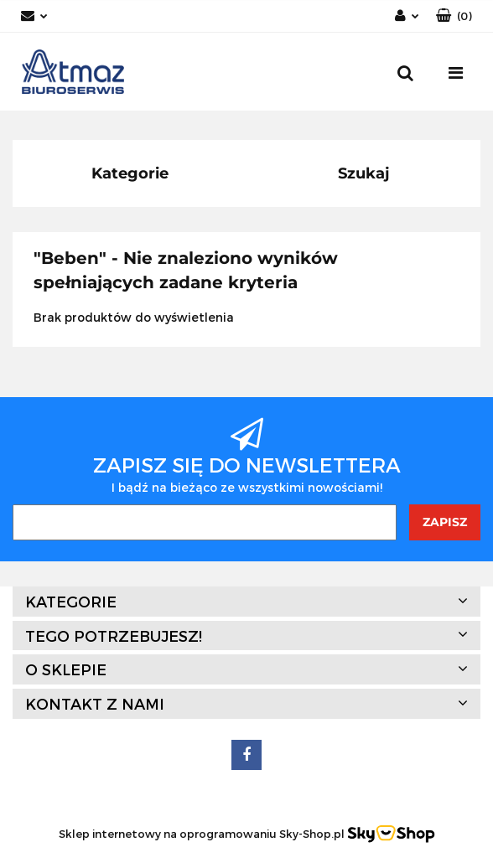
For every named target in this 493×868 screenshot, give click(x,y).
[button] (454, 16)
